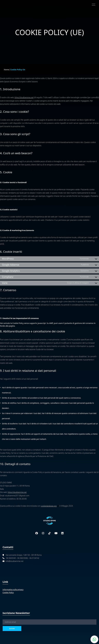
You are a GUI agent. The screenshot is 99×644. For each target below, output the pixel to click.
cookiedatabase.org (49, 506)
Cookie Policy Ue (18, 70)
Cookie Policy (8, 592)
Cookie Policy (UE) (49, 32)
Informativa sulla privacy (13, 590)
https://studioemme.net (24, 97)
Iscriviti (12, 628)
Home (6, 70)
